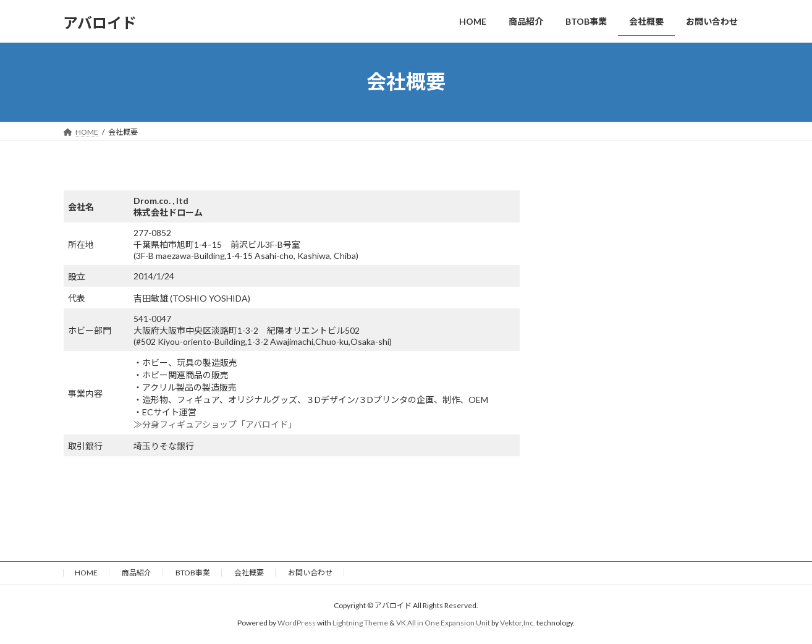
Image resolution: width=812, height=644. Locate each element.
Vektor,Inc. (518, 623)
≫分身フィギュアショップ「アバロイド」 (215, 424)
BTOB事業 (193, 573)
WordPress (297, 623)
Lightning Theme (360, 623)
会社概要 (249, 573)
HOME (86, 573)
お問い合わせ (310, 573)
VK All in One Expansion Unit (443, 623)
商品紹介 (137, 573)
